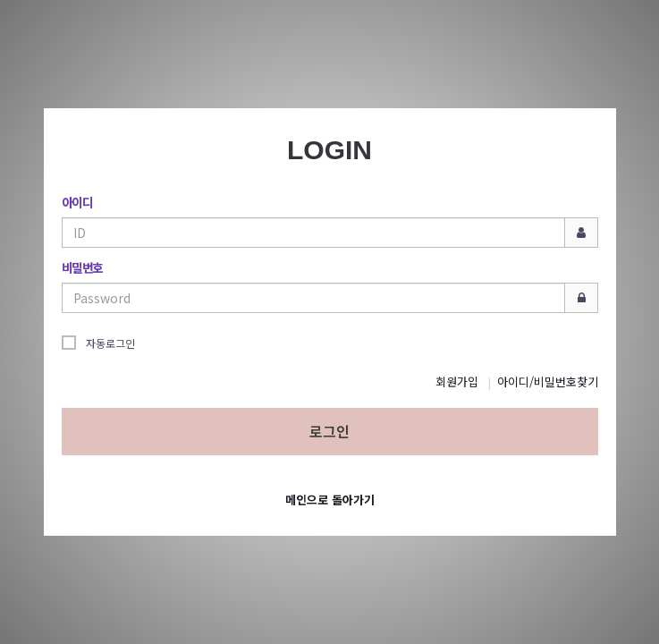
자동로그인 (98, 343)
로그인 (329, 431)
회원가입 (457, 381)
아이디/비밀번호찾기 (548, 381)
